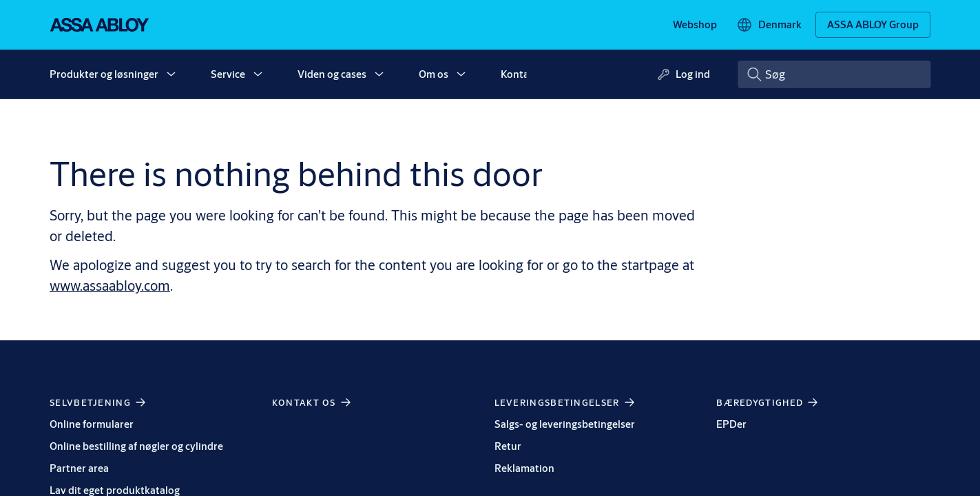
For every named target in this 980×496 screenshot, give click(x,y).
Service (228, 74)
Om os (434, 74)
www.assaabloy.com (110, 286)
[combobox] (834, 74)
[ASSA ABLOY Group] (873, 25)
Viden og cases (332, 74)
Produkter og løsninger (104, 74)
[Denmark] (769, 25)
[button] (171, 74)
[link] (695, 25)
